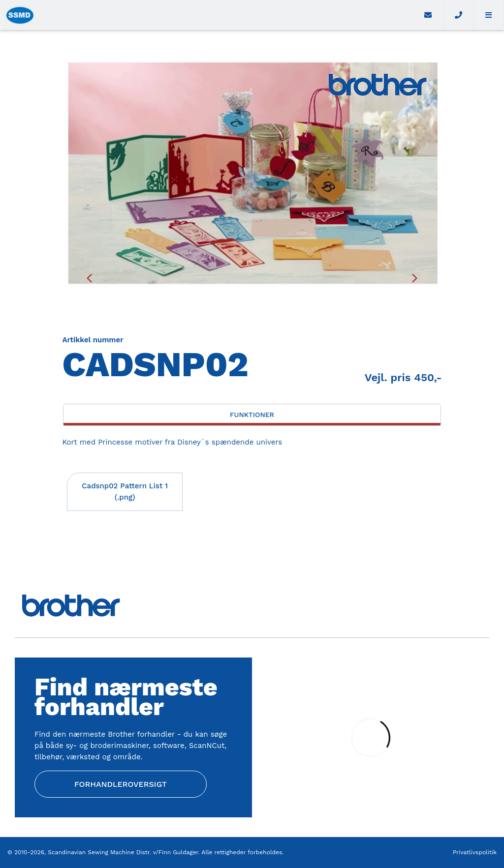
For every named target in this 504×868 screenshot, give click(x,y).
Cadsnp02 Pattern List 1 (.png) (125, 492)
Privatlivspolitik (475, 852)
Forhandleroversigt (121, 784)
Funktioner (252, 415)
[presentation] (89, 278)
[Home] (207, 15)
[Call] (458, 15)
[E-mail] (428, 15)
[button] (489, 15)
